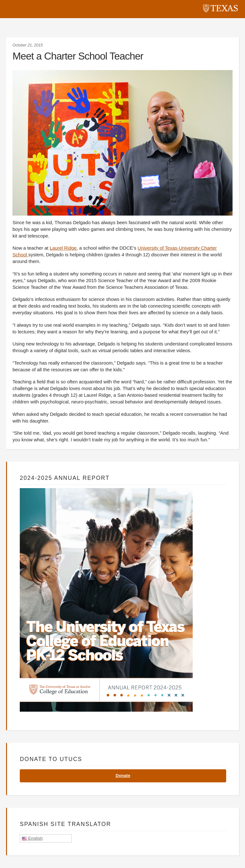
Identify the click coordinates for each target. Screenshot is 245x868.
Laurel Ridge (63, 248)
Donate (123, 776)
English (32, 838)
